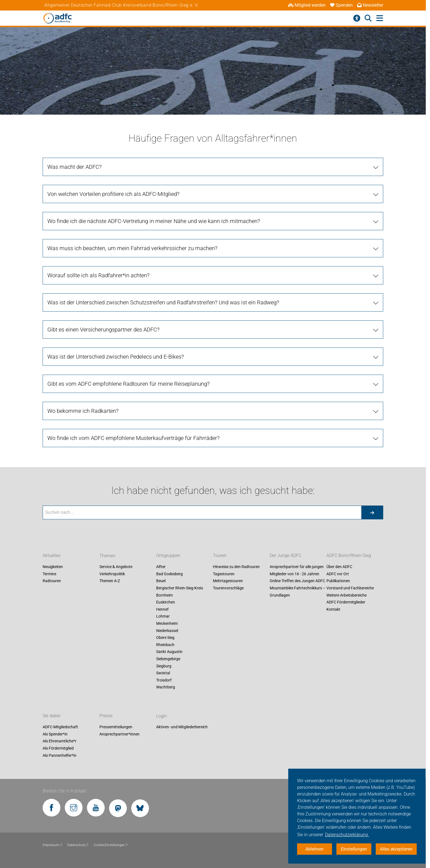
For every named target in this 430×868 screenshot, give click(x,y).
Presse (106, 716)
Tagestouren (224, 574)
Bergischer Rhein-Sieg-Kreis (180, 588)
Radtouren (52, 581)
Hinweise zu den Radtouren (236, 567)
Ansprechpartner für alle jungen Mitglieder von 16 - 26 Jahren (297, 571)
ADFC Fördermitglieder (346, 602)
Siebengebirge (168, 659)
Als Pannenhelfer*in (60, 755)
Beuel (161, 581)
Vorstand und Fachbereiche (350, 588)
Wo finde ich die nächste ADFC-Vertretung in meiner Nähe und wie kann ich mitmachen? (154, 221)
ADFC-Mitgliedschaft (60, 727)
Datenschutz (78, 845)
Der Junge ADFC (285, 556)
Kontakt (333, 609)
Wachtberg (166, 687)
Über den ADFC (339, 567)
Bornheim (164, 595)
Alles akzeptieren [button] (396, 849)
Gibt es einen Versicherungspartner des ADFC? (103, 330)
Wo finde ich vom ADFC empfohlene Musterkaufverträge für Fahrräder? (133, 438)
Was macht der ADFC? (74, 167)
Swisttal (163, 673)
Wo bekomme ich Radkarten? (83, 411)
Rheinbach (165, 645)
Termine (49, 574)
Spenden (341, 5)
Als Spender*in (55, 734)
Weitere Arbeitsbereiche (347, 595)
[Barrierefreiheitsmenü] (357, 18)
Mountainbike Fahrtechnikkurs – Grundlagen (298, 592)
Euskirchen (166, 602)
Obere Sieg (165, 638)
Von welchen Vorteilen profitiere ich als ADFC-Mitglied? (113, 194)
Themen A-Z (110, 581)
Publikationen (338, 581)
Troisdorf (164, 680)
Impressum (53, 845)
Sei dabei (52, 716)
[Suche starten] (372, 512)
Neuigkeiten (53, 567)
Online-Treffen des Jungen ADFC (297, 581)
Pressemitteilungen (116, 727)
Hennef (162, 609)
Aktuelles (52, 556)
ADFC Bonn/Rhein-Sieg (349, 556)
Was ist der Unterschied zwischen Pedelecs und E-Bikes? (116, 357)
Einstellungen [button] (354, 849)
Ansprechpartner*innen (119, 734)
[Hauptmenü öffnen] (380, 18)
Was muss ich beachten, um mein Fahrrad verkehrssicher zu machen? (132, 248)
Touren (220, 556)
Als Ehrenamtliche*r (60, 741)
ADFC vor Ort (338, 574)
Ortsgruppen (168, 556)
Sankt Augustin (169, 652)
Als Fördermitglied (58, 748)
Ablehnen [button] (315, 849)
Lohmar (163, 616)
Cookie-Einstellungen (111, 845)
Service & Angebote (116, 567)
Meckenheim (167, 623)
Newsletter (370, 5)
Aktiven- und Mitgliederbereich (182, 727)
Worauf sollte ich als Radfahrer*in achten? (98, 275)
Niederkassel (167, 631)
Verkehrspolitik (112, 574)
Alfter (161, 567)
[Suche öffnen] (368, 18)
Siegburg (164, 666)
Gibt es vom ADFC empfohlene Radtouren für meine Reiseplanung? (128, 384)
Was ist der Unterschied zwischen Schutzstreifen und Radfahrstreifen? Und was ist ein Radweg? (163, 302)
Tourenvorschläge (228, 588)
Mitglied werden (307, 5)
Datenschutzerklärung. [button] (347, 835)
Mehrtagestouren (228, 581)
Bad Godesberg (169, 574)
